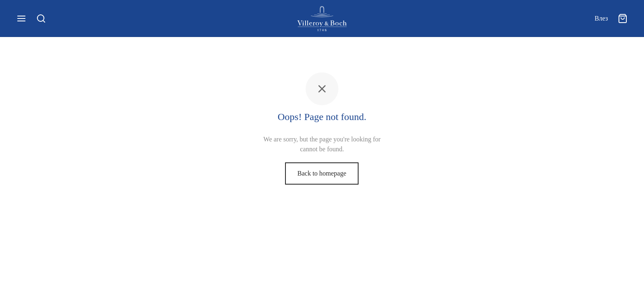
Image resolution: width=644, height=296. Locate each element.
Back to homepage (322, 173)
